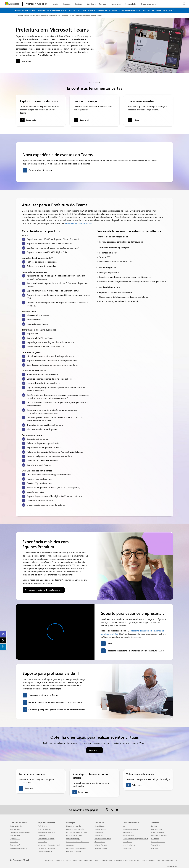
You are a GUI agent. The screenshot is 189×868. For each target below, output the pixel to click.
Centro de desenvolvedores (131, 829)
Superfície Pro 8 (15, 829)
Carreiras (154, 826)
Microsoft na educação (73, 826)
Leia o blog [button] (27, 61)
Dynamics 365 (99, 832)
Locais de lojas (43, 842)
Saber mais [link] (93, 750)
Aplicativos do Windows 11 (18, 848)
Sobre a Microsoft (157, 829)
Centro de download (44, 829)
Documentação (128, 832)
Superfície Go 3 (15, 839)
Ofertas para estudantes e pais (76, 848)
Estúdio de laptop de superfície (20, 832)
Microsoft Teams (22, 16)
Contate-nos (78, 860)
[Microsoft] (12, 4)
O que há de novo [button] (150, 4)
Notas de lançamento (64, 860)
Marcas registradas (149, 860)
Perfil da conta (43, 826)
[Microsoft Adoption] (37, 4)
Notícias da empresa (157, 832)
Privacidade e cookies (92, 860)
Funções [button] (57, 4)
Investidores (155, 839)
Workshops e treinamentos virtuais (49, 845)
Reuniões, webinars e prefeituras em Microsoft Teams (53, 16)
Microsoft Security (100, 829)
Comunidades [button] (132, 4)
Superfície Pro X (15, 835)
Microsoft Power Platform (103, 839)
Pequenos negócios (101, 848)
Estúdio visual (127, 848)
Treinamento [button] (117, 4)
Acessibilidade (156, 845)
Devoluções (42, 835)
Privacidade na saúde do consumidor (127, 860)
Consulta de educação (73, 839)
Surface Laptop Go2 (16, 826)
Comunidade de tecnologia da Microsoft (135, 839)
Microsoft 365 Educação (74, 835)
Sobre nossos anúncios (165, 860)
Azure (125, 826)
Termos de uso (107, 860)
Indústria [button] (80, 4)
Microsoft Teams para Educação (76, 832)
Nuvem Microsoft (100, 826)
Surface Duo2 (14, 842)
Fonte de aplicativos (129, 845)
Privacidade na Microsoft (159, 835)
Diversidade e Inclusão (158, 842)
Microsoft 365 (99, 835)
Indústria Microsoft (101, 845)
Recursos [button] (104, 4)
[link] (3, 634)
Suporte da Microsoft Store (47, 832)
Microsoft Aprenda (129, 835)
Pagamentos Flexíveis (45, 851)
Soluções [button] (92, 4)
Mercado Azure (128, 842)
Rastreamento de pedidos (46, 839)
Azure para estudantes (73, 851)
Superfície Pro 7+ (15, 845)
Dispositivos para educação (75, 829)
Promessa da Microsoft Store (47, 848)
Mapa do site (49, 860)
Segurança (154, 848)
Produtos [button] (68, 4)
